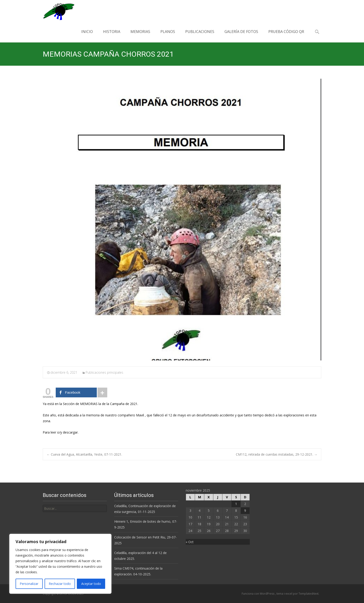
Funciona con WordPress (258, 594)
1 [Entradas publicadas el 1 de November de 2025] (236, 504)
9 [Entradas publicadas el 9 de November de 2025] (245, 511)
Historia (112, 36)
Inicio (87, 36)
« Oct (190, 542)
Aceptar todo (91, 584)
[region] (60, 564)
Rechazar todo (60, 584)
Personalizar (29, 584)
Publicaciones (200, 36)
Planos (168, 36)
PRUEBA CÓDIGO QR (286, 36)
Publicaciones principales (104, 372)
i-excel (288, 594)
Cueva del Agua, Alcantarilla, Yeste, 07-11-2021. (84, 454)
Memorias (140, 36)
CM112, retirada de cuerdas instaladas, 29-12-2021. (277, 454)
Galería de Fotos (241, 36)
